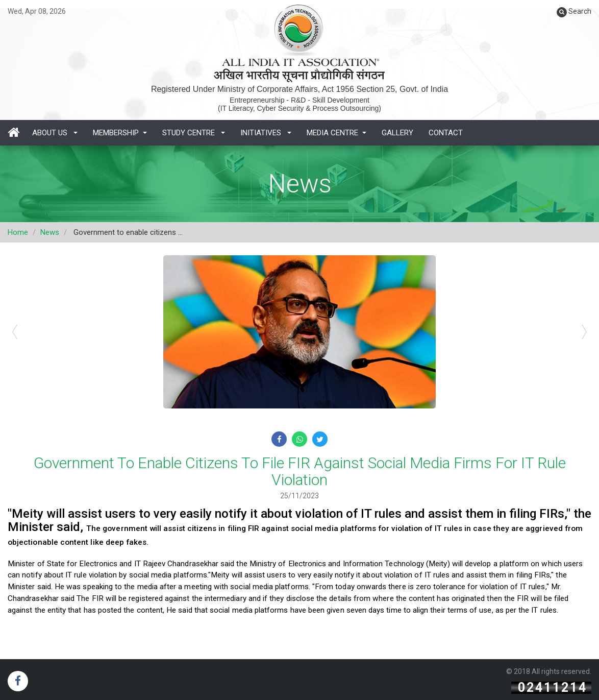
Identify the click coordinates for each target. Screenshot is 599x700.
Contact (446, 133)
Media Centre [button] (336, 133)
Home (18, 232)
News (50, 232)
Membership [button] (120, 133)
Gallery (397, 133)
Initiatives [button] (266, 133)
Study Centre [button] (194, 133)
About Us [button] (55, 133)
